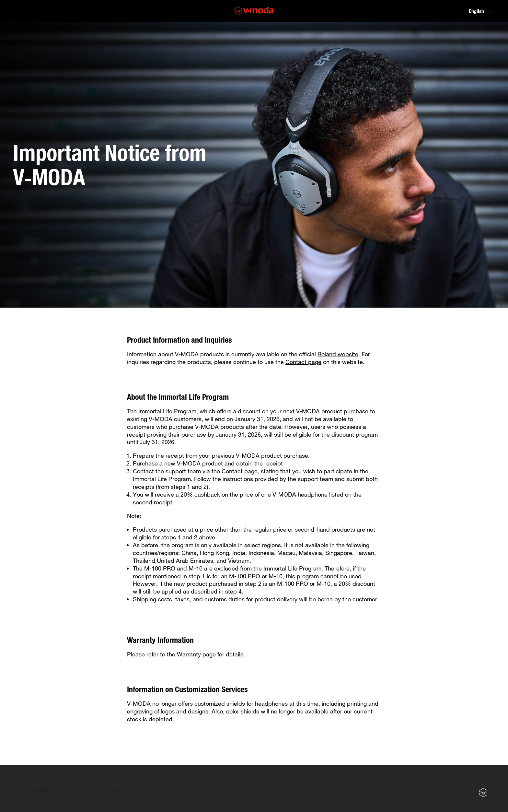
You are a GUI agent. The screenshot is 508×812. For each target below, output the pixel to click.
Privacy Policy (111, 791)
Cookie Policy (137, 791)
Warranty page (196, 654)
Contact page (303, 362)
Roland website (338, 354)
